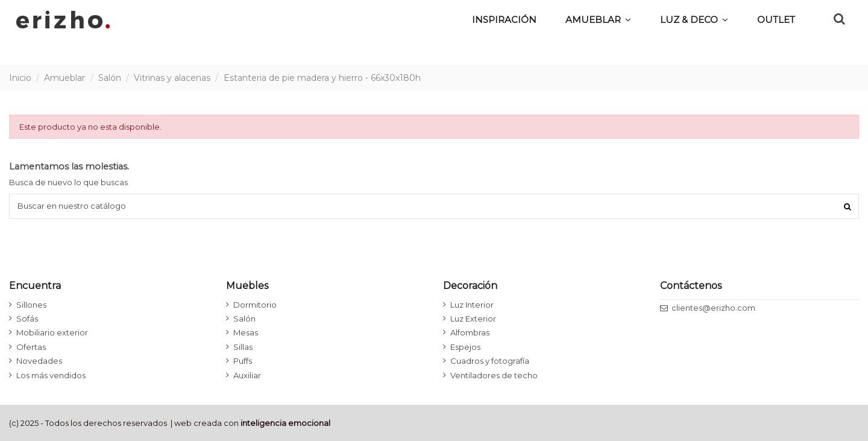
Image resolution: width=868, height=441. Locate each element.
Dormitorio (255, 305)
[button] (694, 19)
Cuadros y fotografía (490, 361)
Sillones (31, 305)
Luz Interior (472, 305)
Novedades (39, 361)
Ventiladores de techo (494, 375)
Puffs (243, 361)
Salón (244, 319)
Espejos (465, 347)
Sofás (27, 319)
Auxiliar (247, 375)
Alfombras (470, 332)
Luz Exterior (473, 319)
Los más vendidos (51, 375)
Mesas (246, 332)
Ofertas (31, 347)
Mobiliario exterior (52, 332)
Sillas (243, 347)
